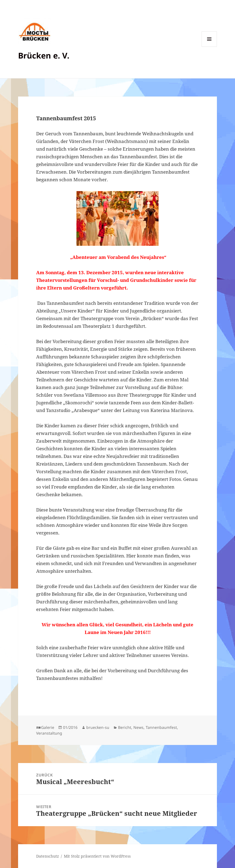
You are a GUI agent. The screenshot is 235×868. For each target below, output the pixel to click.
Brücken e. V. (44, 55)
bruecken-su (98, 727)
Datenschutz (48, 856)
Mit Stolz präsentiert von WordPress (97, 856)
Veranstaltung (49, 733)
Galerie (48, 727)
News (138, 727)
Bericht (125, 727)
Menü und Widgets (209, 47)
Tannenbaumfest (161, 727)
